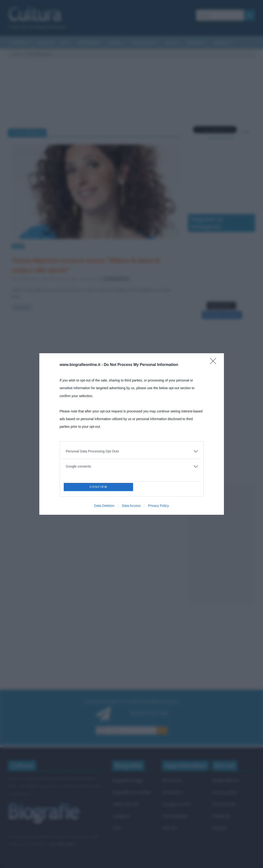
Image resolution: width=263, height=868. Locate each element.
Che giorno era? (177, 804)
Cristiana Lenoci (59, 279)
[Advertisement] (222, 544)
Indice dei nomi (126, 804)
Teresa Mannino (117, 279)
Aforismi (222, 43)
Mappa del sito (226, 780)
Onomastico (173, 792)
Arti (64, 43)
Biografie (196, 43)
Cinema (115, 43)
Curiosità (20, 43)
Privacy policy (225, 792)
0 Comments (84, 279)
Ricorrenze (172, 780)
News (18, 246)
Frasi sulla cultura (62, 844)
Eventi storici (144, 43)
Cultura (18, 54)
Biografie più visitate (131, 792)
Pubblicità (221, 816)
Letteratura (88, 43)
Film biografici (175, 816)
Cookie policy (224, 804)
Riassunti (46, 43)
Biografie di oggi (127, 780)
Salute (172, 43)
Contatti (219, 828)
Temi (117, 828)
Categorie (121, 816)
